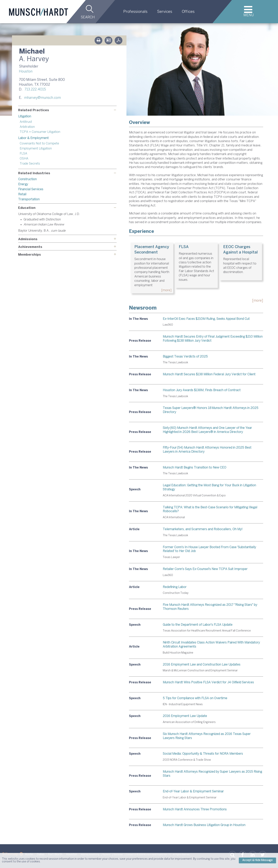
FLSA (23, 154)
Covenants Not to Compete (39, 144)
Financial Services (31, 189)
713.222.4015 (35, 90)
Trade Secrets (30, 164)
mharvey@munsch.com (42, 98)
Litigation (25, 117)
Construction (27, 179)
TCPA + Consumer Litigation (40, 132)
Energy (23, 184)
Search (88, 17)
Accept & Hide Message (257, 860)
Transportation (29, 199)
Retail (22, 194)
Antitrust (26, 122)
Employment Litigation (36, 149)
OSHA (24, 159)
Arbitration (27, 127)
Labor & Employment (33, 138)
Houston (26, 72)
